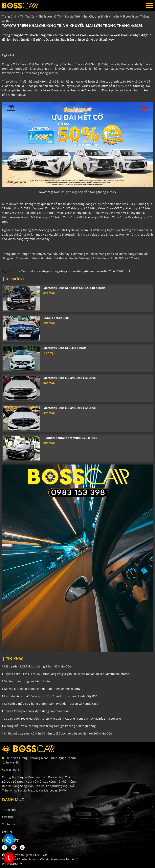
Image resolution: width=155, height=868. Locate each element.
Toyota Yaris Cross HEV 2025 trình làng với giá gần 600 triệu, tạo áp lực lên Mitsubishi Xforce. (66, 674)
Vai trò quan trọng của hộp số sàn (26, 681)
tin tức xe (27, 16)
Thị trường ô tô (50, 16)
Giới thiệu (9, 817)
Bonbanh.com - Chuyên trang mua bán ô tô (48, 859)
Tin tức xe (9, 824)
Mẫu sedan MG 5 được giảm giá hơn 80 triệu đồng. (38, 666)
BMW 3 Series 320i (56, 318)
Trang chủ (9, 810)
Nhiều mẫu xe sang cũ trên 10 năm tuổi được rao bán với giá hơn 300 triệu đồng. (58, 733)
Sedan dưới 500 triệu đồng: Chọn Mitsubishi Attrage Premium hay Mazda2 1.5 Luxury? (62, 719)
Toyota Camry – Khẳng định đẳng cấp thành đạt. (36, 711)
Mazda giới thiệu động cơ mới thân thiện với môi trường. (42, 689)
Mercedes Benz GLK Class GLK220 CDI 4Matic (74, 288)
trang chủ (9, 16)
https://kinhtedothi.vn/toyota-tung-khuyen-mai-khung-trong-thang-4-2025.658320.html (71, 271)
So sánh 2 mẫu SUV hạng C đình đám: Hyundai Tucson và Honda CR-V (50, 704)
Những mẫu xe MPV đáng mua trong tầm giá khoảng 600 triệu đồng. (49, 726)
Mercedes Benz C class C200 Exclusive (70, 378)
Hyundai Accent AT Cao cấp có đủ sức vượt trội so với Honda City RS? (49, 696)
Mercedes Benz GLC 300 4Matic (65, 348)
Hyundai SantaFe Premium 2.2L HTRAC (70, 438)
